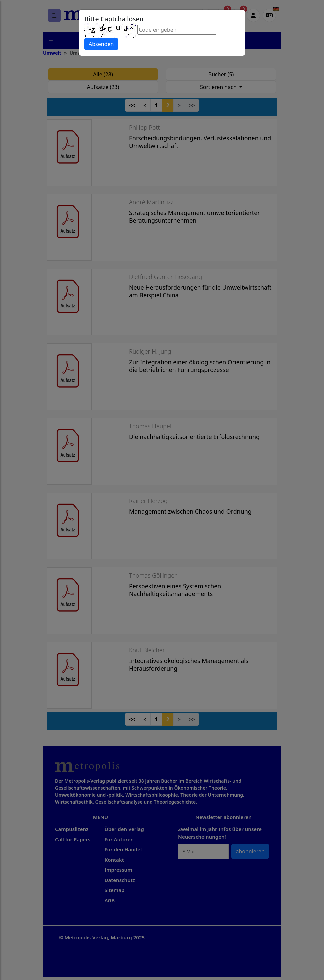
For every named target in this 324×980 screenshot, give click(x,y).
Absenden (101, 44)
